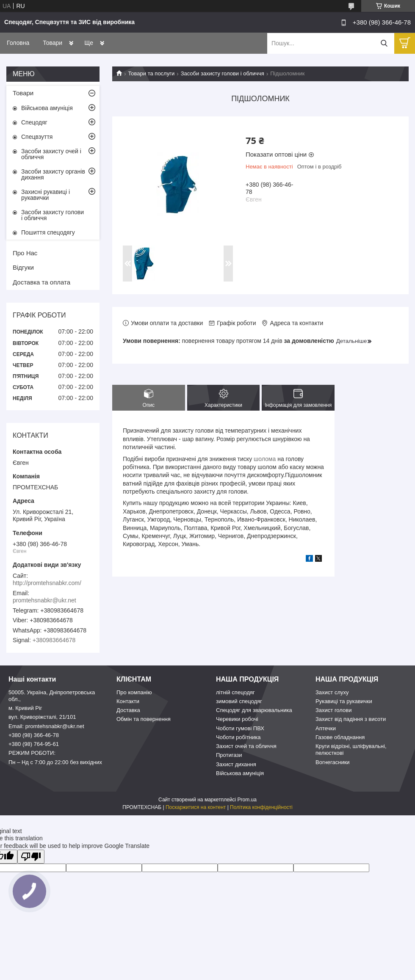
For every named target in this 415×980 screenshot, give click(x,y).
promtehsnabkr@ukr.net (44, 600)
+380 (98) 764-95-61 (34, 744)
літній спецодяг (235, 692)
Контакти (128, 701)
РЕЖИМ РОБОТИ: (32, 753)
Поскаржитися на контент (196, 807)
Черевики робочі (237, 719)
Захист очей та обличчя (246, 746)
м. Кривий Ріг (25, 708)
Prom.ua (247, 800)
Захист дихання (236, 764)
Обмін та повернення (144, 719)
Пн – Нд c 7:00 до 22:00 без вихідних (55, 762)
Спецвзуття (37, 137)
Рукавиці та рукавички (344, 701)
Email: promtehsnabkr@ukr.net (46, 726)
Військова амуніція (47, 108)
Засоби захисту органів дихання (53, 174)
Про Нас (25, 253)
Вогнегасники (333, 762)
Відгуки (23, 267)
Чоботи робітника (238, 737)
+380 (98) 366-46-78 (34, 735)
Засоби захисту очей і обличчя (51, 154)
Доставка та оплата (41, 282)
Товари (53, 43)
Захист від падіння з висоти (351, 719)
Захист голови (333, 710)
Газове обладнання (340, 737)
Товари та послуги (151, 73)
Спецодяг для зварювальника (254, 710)
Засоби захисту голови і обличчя (223, 73)
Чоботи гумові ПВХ (240, 728)
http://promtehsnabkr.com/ (47, 583)
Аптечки (326, 728)
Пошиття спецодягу (48, 232)
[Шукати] (384, 43)
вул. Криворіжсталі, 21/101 (42, 717)
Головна (18, 43)
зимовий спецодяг (239, 701)
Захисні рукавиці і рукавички (46, 195)
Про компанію (134, 692)
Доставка (128, 710)
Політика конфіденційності (261, 807)
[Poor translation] (31, 857)
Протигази (229, 755)
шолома (265, 459)
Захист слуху (332, 692)
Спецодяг (34, 122)
